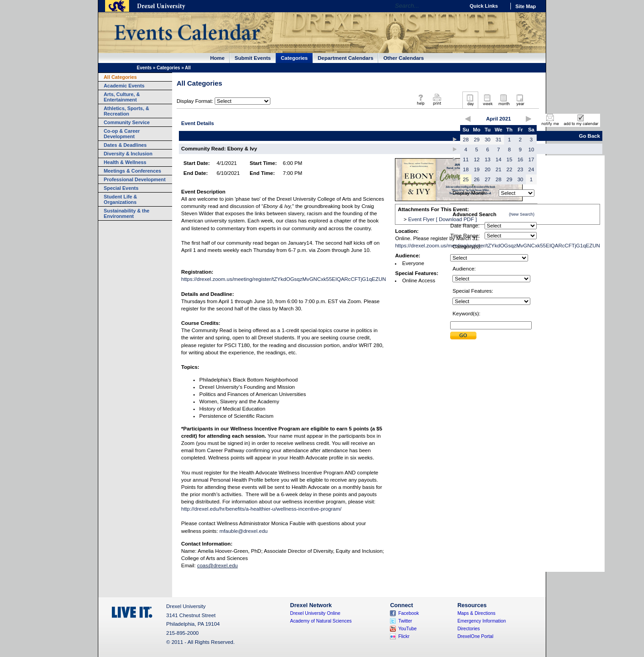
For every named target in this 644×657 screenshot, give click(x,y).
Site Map (526, 6)
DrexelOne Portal (475, 636)
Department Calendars (346, 58)
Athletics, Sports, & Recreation (126, 111)
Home (217, 58)
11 (466, 159)
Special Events (121, 188)
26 (477, 179)
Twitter (405, 621)
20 (488, 169)
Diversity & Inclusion (128, 154)
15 (509, 159)
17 (531, 159)
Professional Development (135, 179)
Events (144, 68)
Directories (469, 629)
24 (531, 169)
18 (466, 169)
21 (498, 169)
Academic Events (124, 86)
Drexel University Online (315, 613)
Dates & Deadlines (125, 145)
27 (488, 179)
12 (477, 159)
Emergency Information (482, 621)
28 (466, 140)
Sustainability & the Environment (127, 213)
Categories (294, 58)
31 (498, 140)
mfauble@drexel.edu (244, 531)
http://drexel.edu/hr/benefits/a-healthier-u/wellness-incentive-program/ (261, 509)
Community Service (127, 122)
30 (488, 140)
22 (509, 169)
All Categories (120, 77)
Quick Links (484, 6)
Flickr (404, 636)
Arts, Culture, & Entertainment (122, 97)
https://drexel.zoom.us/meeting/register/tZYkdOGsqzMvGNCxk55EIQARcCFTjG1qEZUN (284, 279)
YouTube (407, 629)
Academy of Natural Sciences (321, 621)
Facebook (409, 613)
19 (477, 169)
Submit (463, 336)
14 (498, 159)
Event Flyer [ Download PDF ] (442, 219)
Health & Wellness (125, 162)
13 (488, 159)
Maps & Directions (476, 613)
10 (531, 150)
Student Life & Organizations (120, 199)
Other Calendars (404, 58)
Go (455, 6)
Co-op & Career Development (122, 134)
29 (477, 140)
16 (520, 159)
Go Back (589, 136)
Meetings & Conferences (132, 171)
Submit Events (253, 58)
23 (520, 169)
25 (466, 179)
